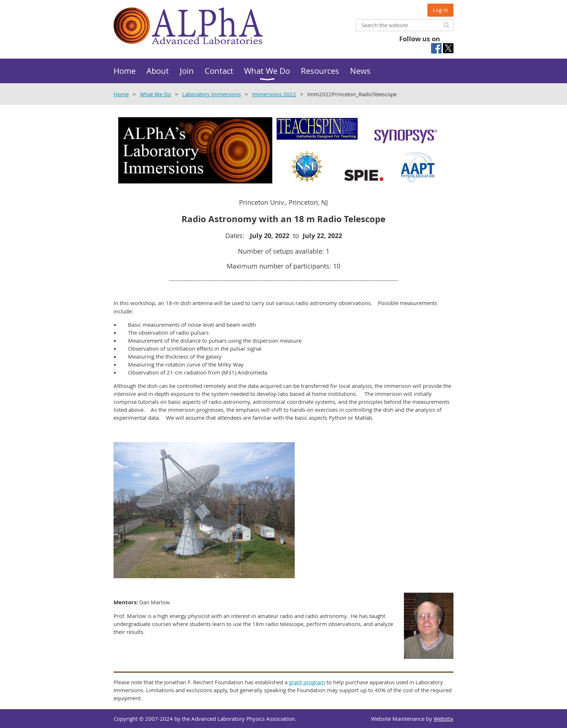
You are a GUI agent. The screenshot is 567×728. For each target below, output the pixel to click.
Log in (440, 10)
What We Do (155, 94)
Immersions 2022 (274, 94)
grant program (307, 682)
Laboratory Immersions (212, 94)
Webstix (444, 719)
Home (121, 94)
